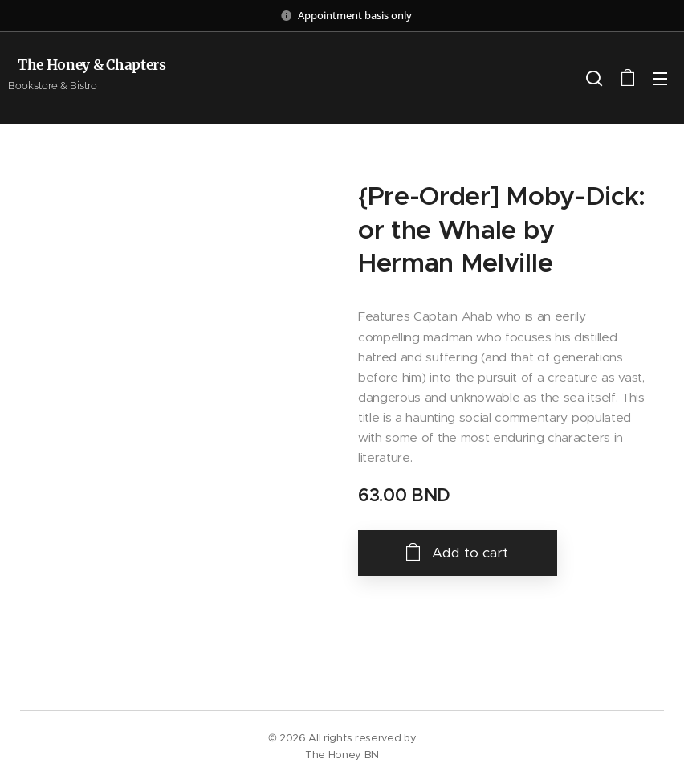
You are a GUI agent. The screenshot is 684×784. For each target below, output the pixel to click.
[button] (594, 78)
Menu (660, 79)
